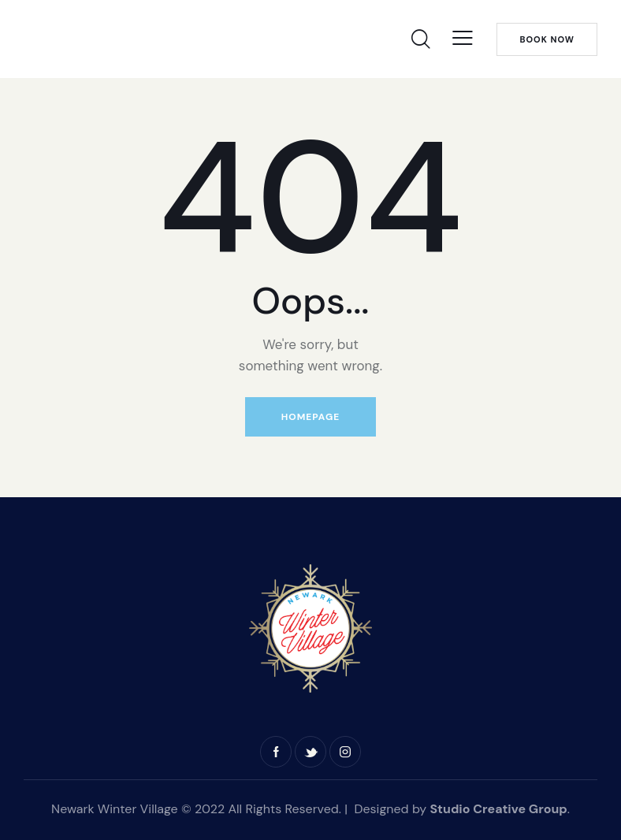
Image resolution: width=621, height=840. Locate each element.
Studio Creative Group (498, 809)
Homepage (310, 417)
